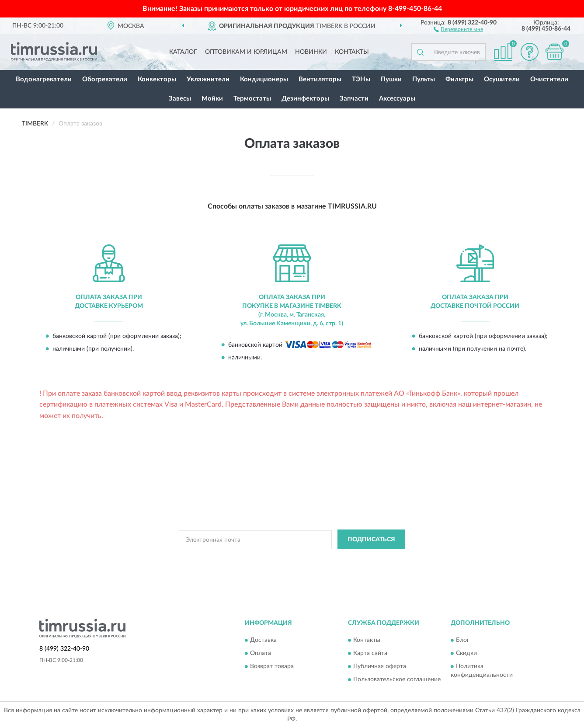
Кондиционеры (264, 79)
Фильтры (459, 79)
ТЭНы (361, 79)
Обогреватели (105, 79)
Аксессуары (397, 99)
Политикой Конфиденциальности (287, 559)
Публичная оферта (380, 666)
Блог (463, 640)
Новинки (311, 52)
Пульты (424, 79)
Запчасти (354, 99)
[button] (458, 29)
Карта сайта (370, 653)
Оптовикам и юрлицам (246, 52)
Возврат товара (272, 666)
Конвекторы (157, 79)
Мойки (212, 99)
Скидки (466, 653)
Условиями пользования (364, 559)
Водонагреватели (44, 79)
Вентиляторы (320, 79)
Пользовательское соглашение (397, 679)
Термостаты (252, 99)
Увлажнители (208, 79)
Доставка (263, 640)
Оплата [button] (261, 653)
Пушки (391, 79)
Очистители (549, 79)
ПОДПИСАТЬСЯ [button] (371, 540)
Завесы (180, 99)
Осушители (502, 79)
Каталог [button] (183, 52)
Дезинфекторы (305, 99)
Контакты (352, 52)
